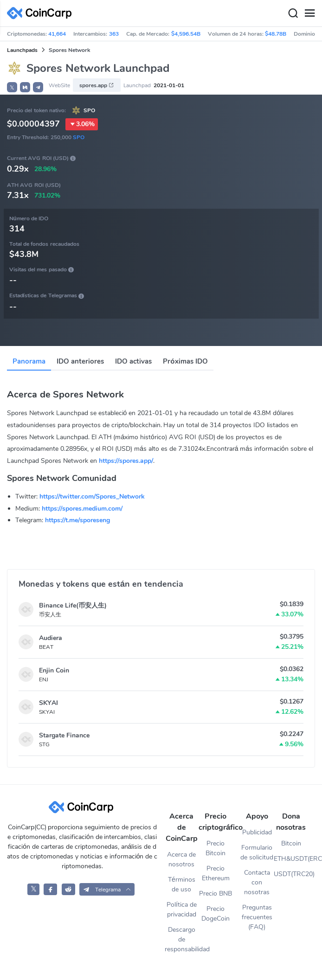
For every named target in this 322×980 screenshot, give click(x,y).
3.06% (82, 124)
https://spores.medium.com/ (82, 509)
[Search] (293, 13)
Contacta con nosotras (257, 882)
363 (114, 34)
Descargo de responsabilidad (182, 939)
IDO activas (133, 361)
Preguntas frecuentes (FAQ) (257, 917)
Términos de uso (182, 884)
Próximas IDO (185, 361)
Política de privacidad (182, 910)
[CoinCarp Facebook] (50, 889)
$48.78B (276, 34)
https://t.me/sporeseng (77, 520)
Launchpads (22, 50)
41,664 (57, 34)
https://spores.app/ (126, 461)
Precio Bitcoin (216, 848)
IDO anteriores (80, 361)
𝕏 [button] (12, 88)
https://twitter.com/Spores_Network (92, 496)
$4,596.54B (186, 34)
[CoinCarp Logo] (42, 13)
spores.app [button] (97, 85)
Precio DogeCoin (216, 914)
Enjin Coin (54, 670)
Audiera (51, 638)
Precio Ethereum (216, 873)
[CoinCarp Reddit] (68, 889)
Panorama (29, 361)
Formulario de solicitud (257, 852)
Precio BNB (216, 894)
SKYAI (48, 703)
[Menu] (309, 13)
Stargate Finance (64, 735)
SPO (89, 110)
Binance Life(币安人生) (73, 605)
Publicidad (257, 832)
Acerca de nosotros (181, 859)
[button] (25, 87)
